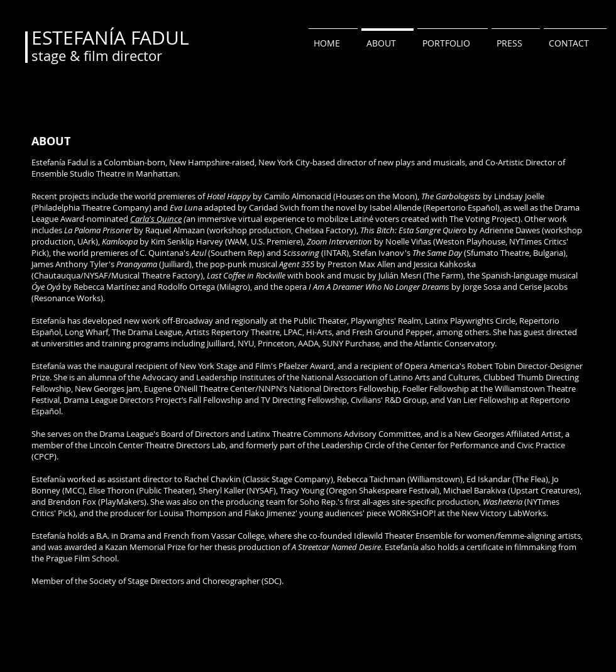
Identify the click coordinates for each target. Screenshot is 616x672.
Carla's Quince (156, 219)
